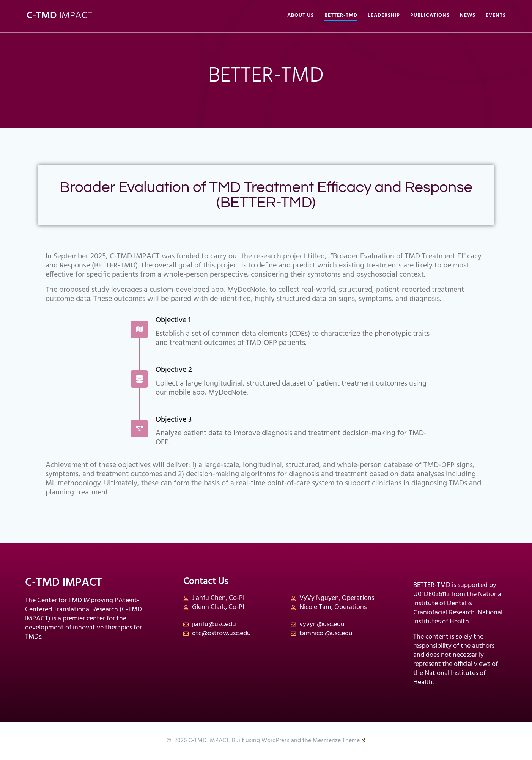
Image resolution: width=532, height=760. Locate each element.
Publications (430, 16)
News (468, 16)
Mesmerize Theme (339, 741)
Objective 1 (173, 320)
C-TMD (59, 16)
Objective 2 (174, 370)
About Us (301, 16)
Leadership (384, 16)
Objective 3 (174, 420)
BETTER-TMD (341, 16)
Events (496, 16)
